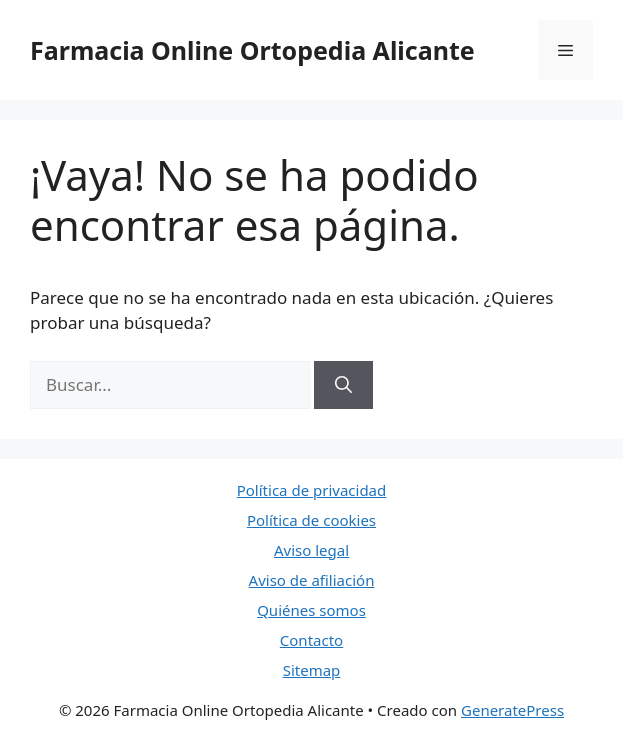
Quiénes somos (311, 610)
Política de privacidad (312, 490)
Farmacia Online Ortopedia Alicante (252, 50)
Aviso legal (311, 550)
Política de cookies (311, 520)
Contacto (311, 640)
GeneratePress (512, 710)
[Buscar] (343, 385)
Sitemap (312, 670)
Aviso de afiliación (312, 580)
